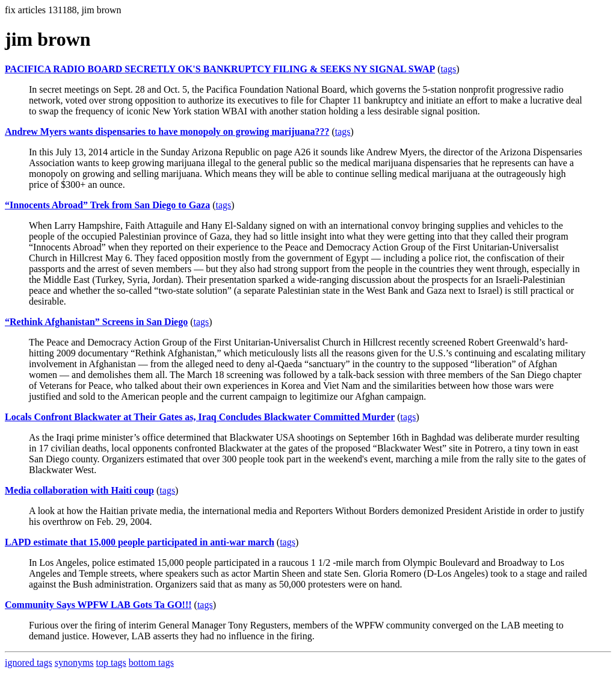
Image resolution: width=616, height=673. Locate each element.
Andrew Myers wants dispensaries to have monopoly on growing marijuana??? (167, 132)
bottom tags (151, 662)
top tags (111, 662)
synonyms (74, 662)
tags (449, 69)
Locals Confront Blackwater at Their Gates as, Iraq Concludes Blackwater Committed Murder (200, 417)
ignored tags (29, 662)
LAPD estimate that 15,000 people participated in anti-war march (140, 542)
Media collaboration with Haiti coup (79, 490)
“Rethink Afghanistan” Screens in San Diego (96, 322)
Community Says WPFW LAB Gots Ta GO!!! (98, 605)
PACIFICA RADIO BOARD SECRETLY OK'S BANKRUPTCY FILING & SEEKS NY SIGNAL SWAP (220, 69)
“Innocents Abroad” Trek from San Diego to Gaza (107, 205)
